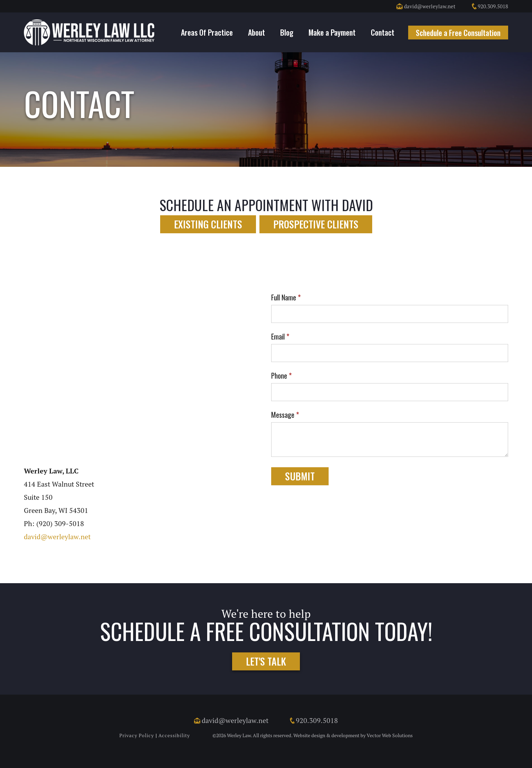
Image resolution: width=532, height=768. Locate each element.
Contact (383, 32)
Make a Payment (332, 32)
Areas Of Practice (207, 32)
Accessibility (174, 735)
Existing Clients (208, 224)
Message (285, 415)
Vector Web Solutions (390, 735)
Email (280, 336)
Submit (300, 476)
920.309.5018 (490, 6)
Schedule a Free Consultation (458, 33)
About (256, 32)
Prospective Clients (316, 224)
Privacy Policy (137, 735)
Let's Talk (266, 661)
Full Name (286, 297)
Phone (281, 376)
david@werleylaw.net (426, 6)
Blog (287, 32)
